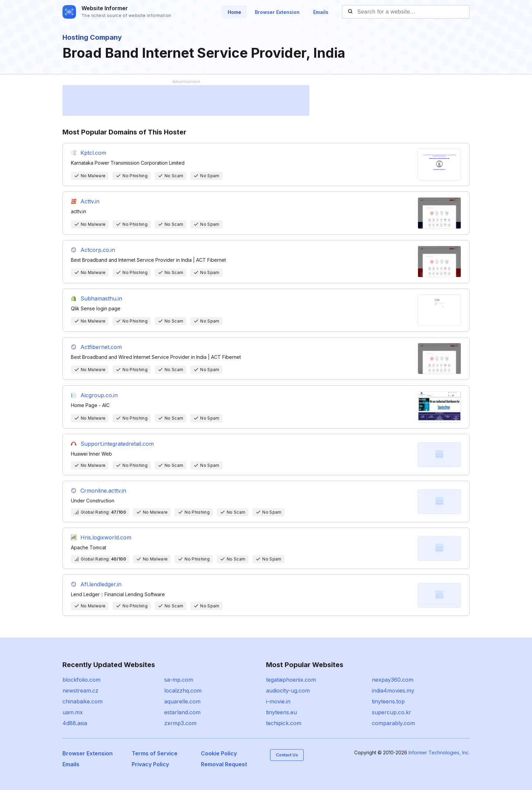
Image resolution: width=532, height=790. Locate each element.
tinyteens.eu (281, 712)
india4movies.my (393, 691)
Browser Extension (277, 12)
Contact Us (287, 755)
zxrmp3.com (180, 723)
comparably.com (393, 723)
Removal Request (224, 764)
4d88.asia (75, 723)
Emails (321, 12)
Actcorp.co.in (98, 250)
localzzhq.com (183, 691)
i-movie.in (278, 701)
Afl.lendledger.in (101, 584)
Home (234, 12)
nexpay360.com (393, 680)
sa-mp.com (179, 680)
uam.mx (73, 712)
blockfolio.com (81, 680)
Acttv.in (90, 201)
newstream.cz (80, 691)
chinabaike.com (82, 701)
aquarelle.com (182, 701)
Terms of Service (155, 753)
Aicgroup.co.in (99, 395)
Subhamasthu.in (101, 298)
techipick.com (284, 723)
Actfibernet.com (101, 347)
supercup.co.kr (392, 712)
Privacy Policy (150, 764)
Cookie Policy (219, 753)
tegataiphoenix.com (291, 680)
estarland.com (182, 712)
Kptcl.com (93, 153)
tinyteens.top (388, 701)
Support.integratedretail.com (117, 444)
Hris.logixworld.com (106, 537)
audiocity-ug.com (288, 691)
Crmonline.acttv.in (103, 491)
